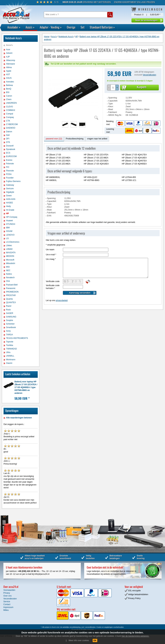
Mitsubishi (11, 263)
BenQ (9, 89)
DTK (8, 142)
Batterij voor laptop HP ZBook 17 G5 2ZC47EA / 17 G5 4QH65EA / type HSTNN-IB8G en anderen (26, 387)
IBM (8, 228)
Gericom (10, 189)
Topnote (10, 342)
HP (7, 213)
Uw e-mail (51, 248)
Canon (9, 96)
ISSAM (9, 231)
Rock (8, 310)
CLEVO (10, 107)
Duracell (10, 146)
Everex (9, 160)
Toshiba (10, 345)
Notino (9, 274)
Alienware (11, 64)
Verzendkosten (149, 68)
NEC (8, 270)
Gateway (10, 185)
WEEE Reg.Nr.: (115, 108)
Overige (71, 27)
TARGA (9, 335)
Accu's (30, 27)
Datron (9, 132)
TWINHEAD (11, 349)
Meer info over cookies (79, 640)
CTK (8, 121)
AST (8, 74)
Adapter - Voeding (51, 27)
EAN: (49, 209)
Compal (10, 114)
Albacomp (11, 60)
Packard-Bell (12, 285)
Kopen (142, 80)
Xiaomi (9, 363)
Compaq (10, 117)
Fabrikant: (113, 105)
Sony (8, 331)
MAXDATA (11, 253)
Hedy (8, 206)
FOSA (9, 174)
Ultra (8, 352)
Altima (9, 67)
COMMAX (11, 110)
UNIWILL (10, 356)
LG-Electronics (13, 242)
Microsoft (10, 260)
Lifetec (9, 246)
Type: (111, 97)
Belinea (9, 85)
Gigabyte (10, 192)
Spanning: (113, 91)
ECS (8, 153)
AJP (8, 57)
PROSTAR (11, 295)
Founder (10, 178)
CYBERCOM (12, 124)
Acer (8, 50)
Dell (8, 135)
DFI (8, 139)
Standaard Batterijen (102, 27)
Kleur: (111, 100)
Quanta (9, 299)
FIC (8, 167)
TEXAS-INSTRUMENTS (17, 338)
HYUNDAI (11, 224)
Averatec (10, 82)
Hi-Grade (10, 210)
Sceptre (10, 320)
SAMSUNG (11, 317)
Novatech (10, 278)
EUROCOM (11, 156)
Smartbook (11, 327)
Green (9, 196)
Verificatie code (53, 275)
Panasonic (11, 288)
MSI (8, 267)
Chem (9, 99)
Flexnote (10, 171)
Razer (9, 306)
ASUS (9, 78)
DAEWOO (11, 128)
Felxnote (10, 164)
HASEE (10, 203)
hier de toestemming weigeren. (135, 636)
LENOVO (10, 235)
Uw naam (50, 243)
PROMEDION (12, 292)
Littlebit (9, 249)
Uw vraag (51, 252)
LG (7, 238)
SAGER (10, 313)
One (8, 281)
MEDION (10, 256)
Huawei (9, 221)
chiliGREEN (11, 103)
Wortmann (11, 360)
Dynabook (11, 149)
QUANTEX (11, 302)
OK (95, 640)
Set (83, 27)
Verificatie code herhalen (53, 280)
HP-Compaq (12, 217)
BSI (8, 92)
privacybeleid (62, 294)
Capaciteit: (113, 94)
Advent (9, 53)
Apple (9, 71)
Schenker (10, 324)
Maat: (111, 103)
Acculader (14, 27)
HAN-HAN (11, 199)
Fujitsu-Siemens (13, 181)
